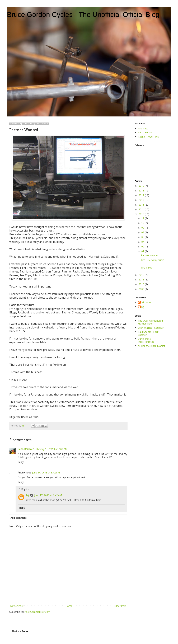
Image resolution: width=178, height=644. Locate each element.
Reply (21, 462)
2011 (142, 279)
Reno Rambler (26, 449)
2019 (142, 186)
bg (28, 495)
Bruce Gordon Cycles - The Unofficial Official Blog (83, 15)
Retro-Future (145, 132)
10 (143, 223)
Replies (25, 489)
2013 (142, 214)
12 (143, 218)
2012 (142, 275)
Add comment (18, 518)
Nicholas (146, 302)
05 (143, 237)
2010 (142, 284)
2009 (142, 289)
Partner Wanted (150, 255)
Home (69, 606)
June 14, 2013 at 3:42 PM (46, 473)
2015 (142, 205)
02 (143, 246)
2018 (142, 191)
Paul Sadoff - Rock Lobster (148, 333)
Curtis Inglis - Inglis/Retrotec (146, 340)
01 (143, 251)
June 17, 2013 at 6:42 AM (48, 495)
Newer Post (17, 606)
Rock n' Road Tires (148, 137)
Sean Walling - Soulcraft (151, 328)
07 (143, 232)
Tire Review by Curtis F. (153, 261)
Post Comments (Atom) (38, 612)
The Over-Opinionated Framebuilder (150, 322)
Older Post (120, 606)
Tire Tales (146, 268)
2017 (142, 195)
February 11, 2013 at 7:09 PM (51, 449)
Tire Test (143, 128)
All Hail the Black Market (151, 346)
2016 (142, 200)
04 (143, 242)
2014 (142, 209)
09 (143, 228)
